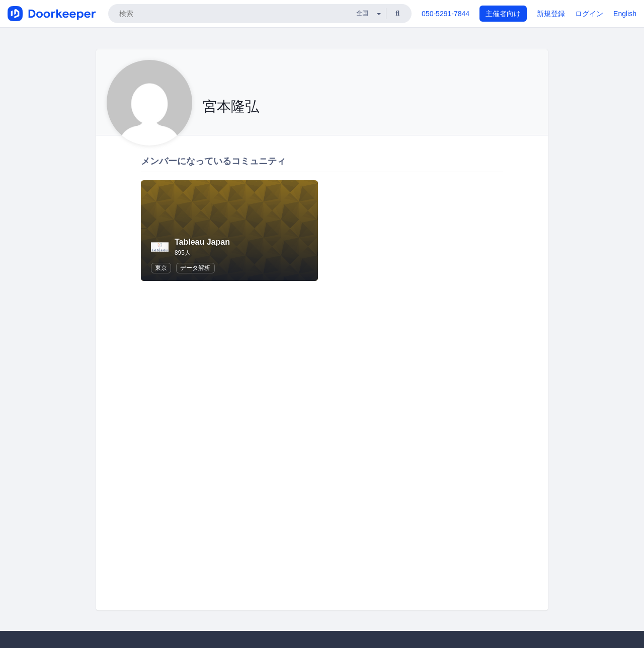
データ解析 (195, 268)
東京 (161, 268)
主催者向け (503, 14)
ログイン (589, 14)
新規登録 (551, 14)
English (625, 14)
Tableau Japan (202, 242)
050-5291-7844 (446, 14)
